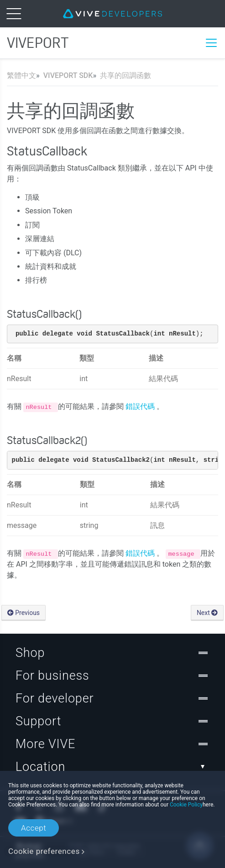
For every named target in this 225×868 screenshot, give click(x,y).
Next (207, 613)
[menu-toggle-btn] (14, 14)
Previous (24, 613)
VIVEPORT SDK (68, 75)
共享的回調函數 (126, 75)
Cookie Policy (186, 805)
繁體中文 (21, 75)
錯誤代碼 (141, 406)
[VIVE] (112, 14)
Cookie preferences (44, 851)
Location (112, 767)
